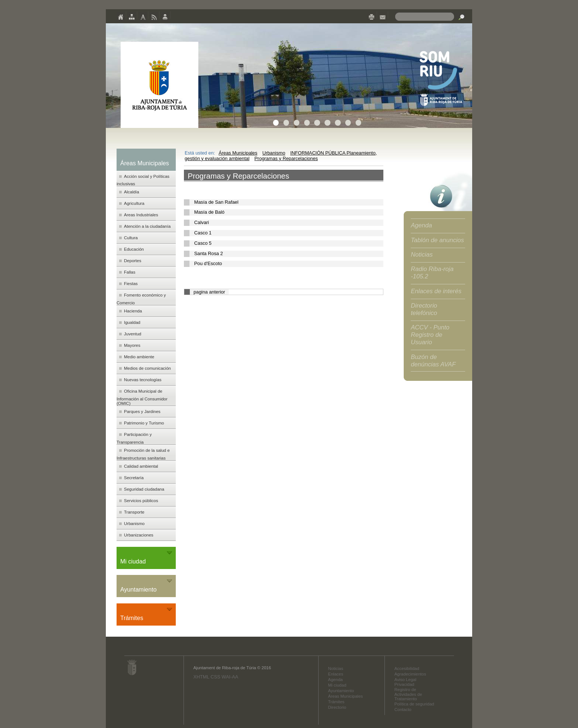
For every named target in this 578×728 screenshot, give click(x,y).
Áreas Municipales (238, 153)
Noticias (422, 255)
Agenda (421, 225)
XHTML (201, 677)
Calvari (202, 222)
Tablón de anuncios (437, 240)
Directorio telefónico (424, 309)
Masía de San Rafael (216, 202)
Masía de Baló (209, 212)
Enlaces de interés (436, 291)
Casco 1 (203, 233)
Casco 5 (203, 243)
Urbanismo (274, 153)
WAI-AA (230, 677)
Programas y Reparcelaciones (286, 158)
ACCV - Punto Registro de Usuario (430, 335)
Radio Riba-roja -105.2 (432, 273)
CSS (215, 677)
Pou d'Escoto (208, 263)
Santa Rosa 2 (209, 253)
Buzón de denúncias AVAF (433, 361)
